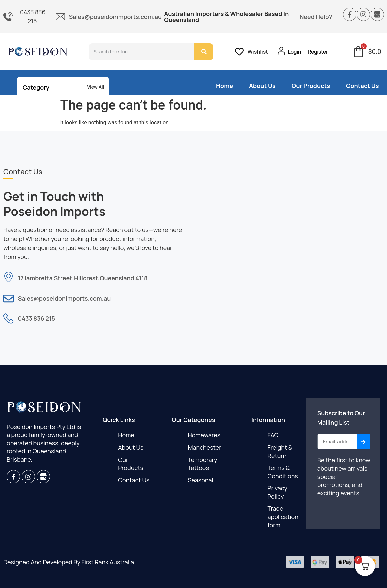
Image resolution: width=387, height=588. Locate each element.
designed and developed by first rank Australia (69, 562)
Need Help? (316, 17)
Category (36, 87)
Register (318, 52)
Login (294, 52)
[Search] (204, 52)
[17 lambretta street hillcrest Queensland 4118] (290, 243)
